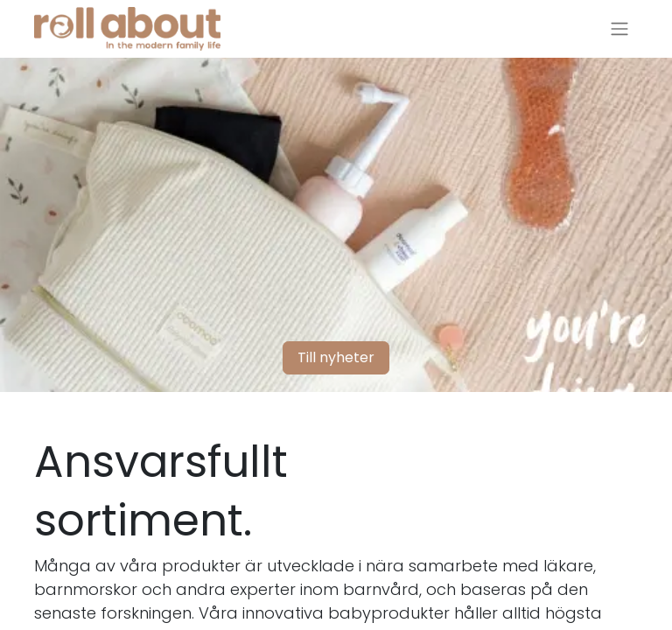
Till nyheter (336, 357)
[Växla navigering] (619, 29)
